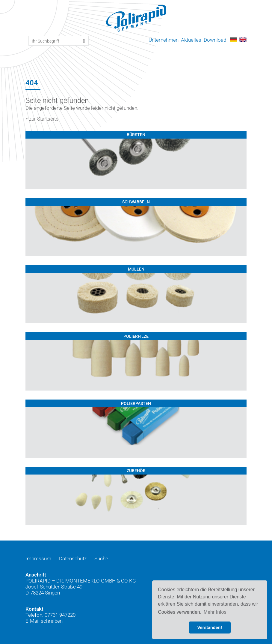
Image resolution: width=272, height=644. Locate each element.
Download (215, 40)
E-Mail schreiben (44, 621)
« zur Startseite (42, 119)
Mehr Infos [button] (215, 612)
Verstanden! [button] (210, 628)
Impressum (38, 559)
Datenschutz (73, 559)
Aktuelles (191, 40)
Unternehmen (164, 40)
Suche (101, 559)
